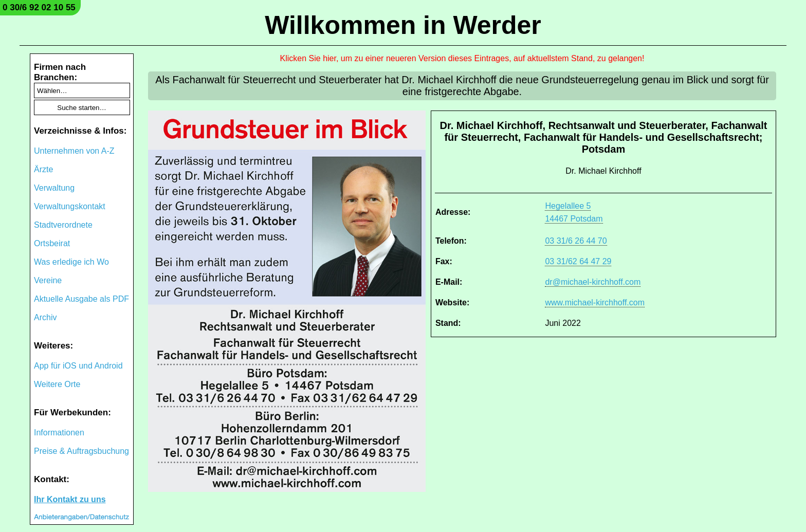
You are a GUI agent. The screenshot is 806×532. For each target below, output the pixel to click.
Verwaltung (54, 188)
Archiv (45, 317)
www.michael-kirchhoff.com (595, 302)
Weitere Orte (57, 384)
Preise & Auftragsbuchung (81, 451)
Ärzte (43, 169)
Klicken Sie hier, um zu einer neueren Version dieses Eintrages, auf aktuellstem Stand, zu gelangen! (462, 58)
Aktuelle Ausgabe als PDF (81, 299)
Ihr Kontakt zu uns (70, 499)
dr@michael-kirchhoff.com (593, 282)
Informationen (59, 433)
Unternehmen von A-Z (74, 151)
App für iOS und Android (78, 366)
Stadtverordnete (63, 225)
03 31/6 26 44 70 (576, 241)
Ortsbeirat (52, 243)
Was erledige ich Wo (71, 262)
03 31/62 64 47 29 (578, 261)
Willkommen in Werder (403, 25)
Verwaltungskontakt (70, 206)
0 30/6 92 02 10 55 (39, 7)
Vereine (48, 280)
